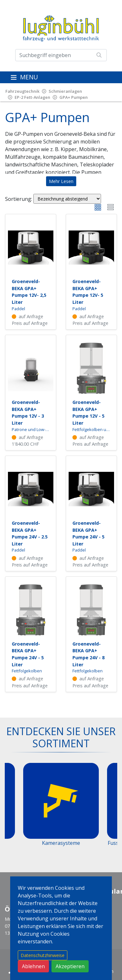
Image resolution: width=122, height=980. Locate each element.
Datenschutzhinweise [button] (43, 955)
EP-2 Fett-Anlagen (32, 97)
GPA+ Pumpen (74, 97)
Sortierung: (19, 199)
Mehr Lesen (61, 181)
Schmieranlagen (65, 91)
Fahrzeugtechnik (22, 91)
